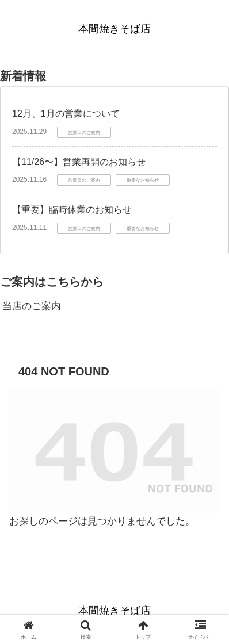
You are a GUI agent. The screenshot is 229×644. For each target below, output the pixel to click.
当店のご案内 (32, 306)
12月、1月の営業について (66, 114)
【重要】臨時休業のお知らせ (72, 210)
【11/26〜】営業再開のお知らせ (79, 162)
